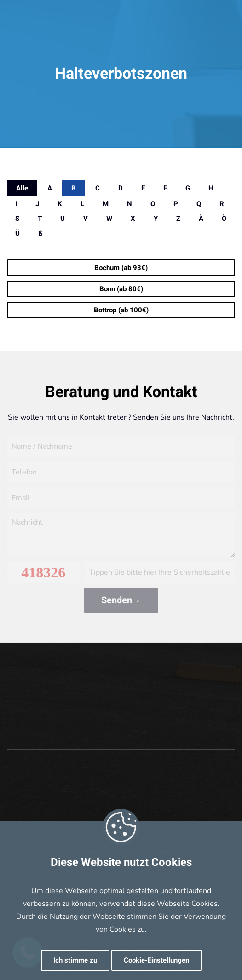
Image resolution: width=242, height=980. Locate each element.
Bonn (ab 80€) (121, 289)
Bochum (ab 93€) (121, 268)
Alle (22, 188)
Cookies (123, 929)
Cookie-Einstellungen (156, 960)
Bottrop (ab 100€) (121, 310)
